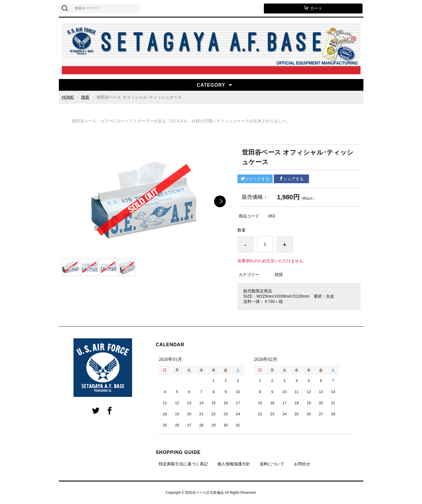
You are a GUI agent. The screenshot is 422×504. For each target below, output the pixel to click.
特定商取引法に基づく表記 (183, 464)
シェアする (291, 179)
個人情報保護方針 (234, 464)
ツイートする (255, 179)
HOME (68, 97)
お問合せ (302, 464)
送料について (272, 464)
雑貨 (85, 97)
